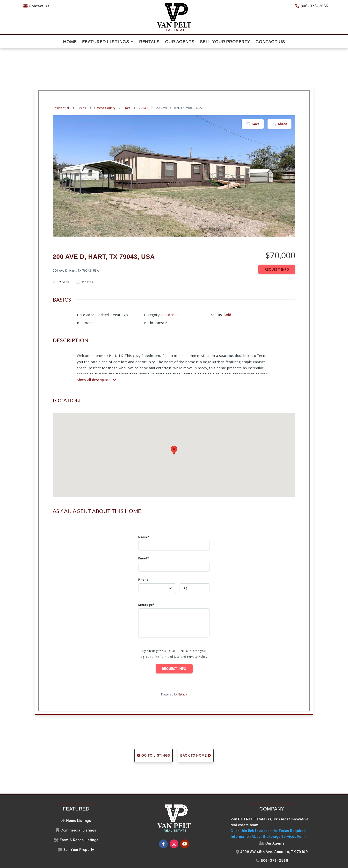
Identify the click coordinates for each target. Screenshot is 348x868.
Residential (61, 93)
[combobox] (157, 573)
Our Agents (180, 42)
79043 (143, 93)
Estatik (183, 680)
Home (70, 42)
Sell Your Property (225, 42)
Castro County (105, 93)
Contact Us (270, 42)
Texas (82, 93)
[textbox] (157, 583)
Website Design (224, 862)
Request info (277, 255)
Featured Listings (106, 42)
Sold (227, 300)
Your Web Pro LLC (271, 862)
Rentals (149, 42)
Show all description (97, 365)
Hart (127, 93)
